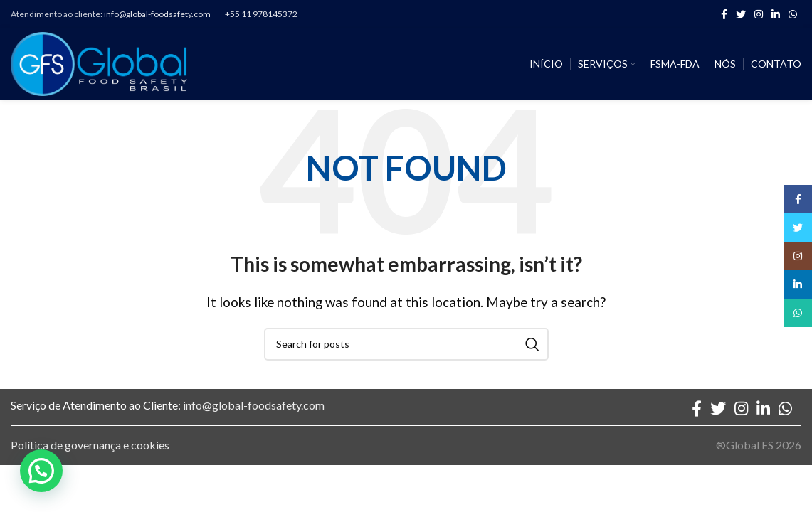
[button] (41, 471)
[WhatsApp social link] (793, 14)
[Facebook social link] (724, 14)
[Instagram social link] (759, 14)
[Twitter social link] (741, 14)
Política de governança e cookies (90, 445)
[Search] (406, 344)
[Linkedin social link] (776, 14)
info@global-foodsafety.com (157, 14)
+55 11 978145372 (261, 14)
